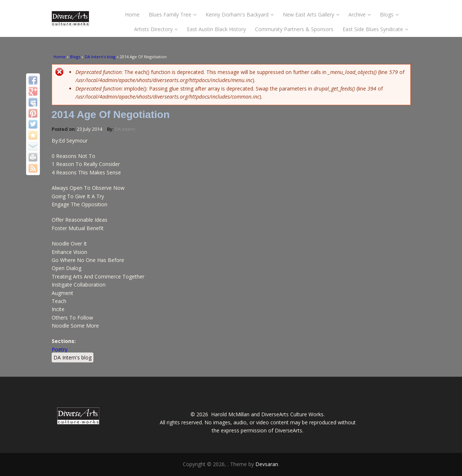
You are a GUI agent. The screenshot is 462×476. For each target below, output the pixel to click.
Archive (360, 14)
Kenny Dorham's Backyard (240, 14)
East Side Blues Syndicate (375, 29)
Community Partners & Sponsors (294, 29)
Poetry (60, 349)
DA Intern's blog (100, 57)
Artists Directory (156, 29)
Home (132, 14)
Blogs (389, 14)
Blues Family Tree (173, 14)
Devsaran (267, 464)
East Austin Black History (216, 29)
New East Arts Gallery (311, 14)
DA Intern (125, 129)
